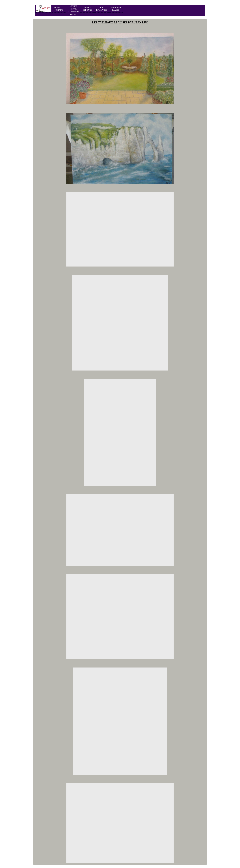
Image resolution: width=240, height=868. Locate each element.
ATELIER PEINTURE (87, 9)
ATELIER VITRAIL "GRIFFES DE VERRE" (73, 10)
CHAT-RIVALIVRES (102, 9)
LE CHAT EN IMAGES (116, 9)
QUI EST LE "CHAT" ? (59, 9)
